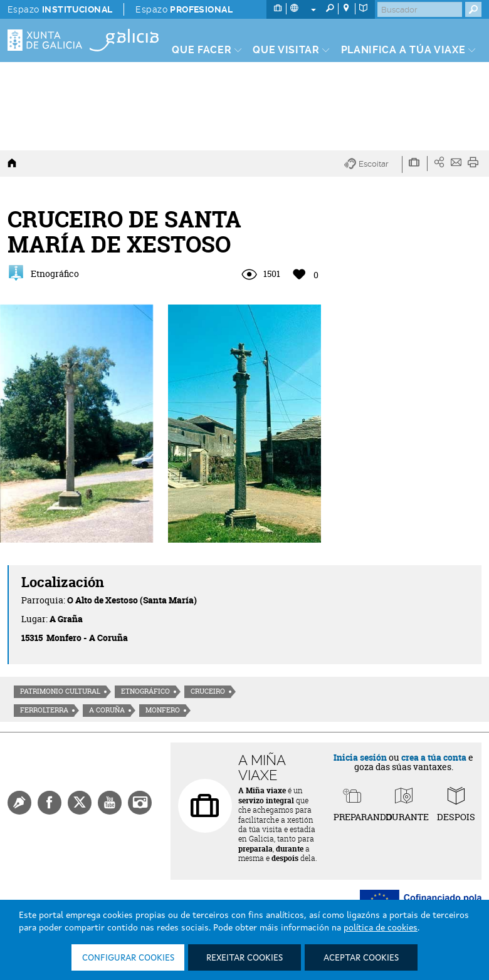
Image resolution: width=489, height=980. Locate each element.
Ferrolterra (44, 710)
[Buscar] (420, 9)
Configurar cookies (128, 958)
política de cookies (381, 928)
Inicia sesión (360, 757)
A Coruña (107, 710)
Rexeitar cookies (244, 958)
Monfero (163, 710)
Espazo (60, 9)
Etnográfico (145, 691)
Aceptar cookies (361, 958)
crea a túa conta (434, 757)
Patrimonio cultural (60, 691)
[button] (373, 164)
